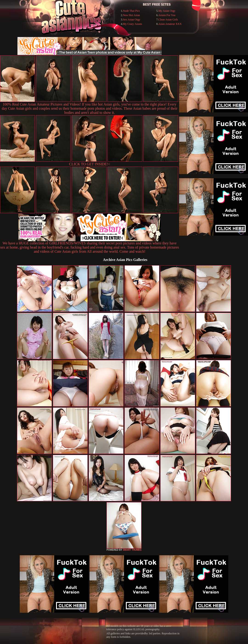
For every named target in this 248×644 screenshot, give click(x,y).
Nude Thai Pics (131, 11)
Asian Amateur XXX (170, 24)
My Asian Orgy (167, 11)
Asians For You (167, 15)
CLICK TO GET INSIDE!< (90, 164)
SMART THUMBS (132, 550)
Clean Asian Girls (168, 20)
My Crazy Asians (132, 24)
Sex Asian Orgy (132, 20)
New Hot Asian (131, 15)
